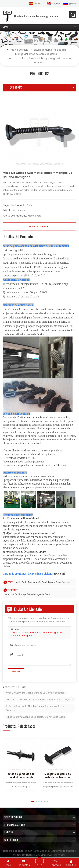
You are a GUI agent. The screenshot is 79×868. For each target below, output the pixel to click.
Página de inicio (17, 50)
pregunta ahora (39, 227)
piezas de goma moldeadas (50, 50)
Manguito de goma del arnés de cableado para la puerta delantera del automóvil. (58, 776)
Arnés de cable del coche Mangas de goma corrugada (35, 693)
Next (60, 802)
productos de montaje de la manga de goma (27, 594)
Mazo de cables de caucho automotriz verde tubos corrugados (39, 700)
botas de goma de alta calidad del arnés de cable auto (21, 776)
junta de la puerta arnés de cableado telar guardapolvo (44, 582)
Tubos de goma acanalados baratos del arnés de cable (35, 717)
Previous (19, 802)
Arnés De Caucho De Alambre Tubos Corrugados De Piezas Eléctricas (36, 708)
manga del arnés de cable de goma (36, 54)
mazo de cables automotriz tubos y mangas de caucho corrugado (37, 634)
